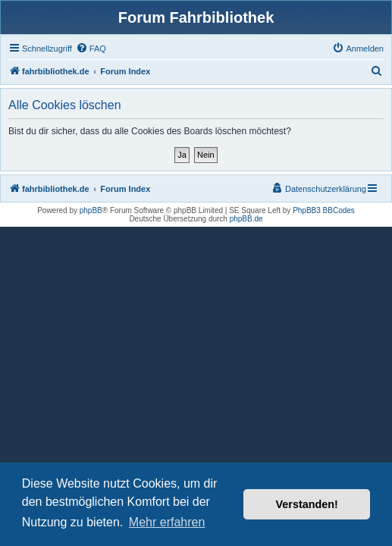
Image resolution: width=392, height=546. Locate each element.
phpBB (91, 210)
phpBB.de (246, 219)
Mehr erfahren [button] (167, 522)
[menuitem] (91, 49)
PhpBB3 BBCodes (324, 210)
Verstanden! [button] (307, 504)
